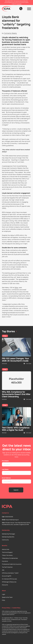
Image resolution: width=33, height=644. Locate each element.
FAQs (3, 600)
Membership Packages (8, 534)
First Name (5, 461)
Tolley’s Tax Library (7, 555)
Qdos (16, 288)
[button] (29, 9)
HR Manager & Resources (9, 582)
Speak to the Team (7, 597)
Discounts (5, 585)
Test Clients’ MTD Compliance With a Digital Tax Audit (16, 429)
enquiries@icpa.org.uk (12, 520)
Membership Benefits (8, 537)
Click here (19, 4)
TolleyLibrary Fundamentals (10, 558)
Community (5, 540)
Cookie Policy (16, 608)
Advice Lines (6, 549)
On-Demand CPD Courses (9, 579)
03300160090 (9, 517)
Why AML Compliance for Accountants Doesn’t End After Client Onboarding (16, 394)
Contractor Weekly (10, 33)
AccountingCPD (7, 576)
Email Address (6, 478)
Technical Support (7, 552)
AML (3, 570)
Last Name (5, 469)
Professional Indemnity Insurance (12, 564)
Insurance (5, 561)
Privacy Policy (6, 608)
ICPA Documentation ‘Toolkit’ (10, 573)
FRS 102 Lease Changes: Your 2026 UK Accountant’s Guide (15, 360)
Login (4, 594)
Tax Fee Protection (7, 567)
